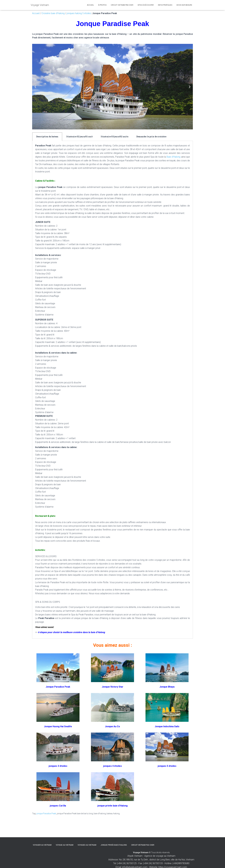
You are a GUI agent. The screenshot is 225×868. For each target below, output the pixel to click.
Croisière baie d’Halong (53, 13)
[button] (35, 87)
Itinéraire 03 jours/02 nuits (115, 137)
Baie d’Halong (174, 157)
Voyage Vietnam (141, 852)
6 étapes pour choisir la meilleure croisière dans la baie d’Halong (71, 632)
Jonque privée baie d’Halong (114, 845)
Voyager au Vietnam (42, 845)
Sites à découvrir (146, 5)
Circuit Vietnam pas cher (122, 5)
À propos (102, 5)
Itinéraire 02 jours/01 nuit (79, 137)
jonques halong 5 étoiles (78, 13)
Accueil (90, 5)
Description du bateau (47, 137)
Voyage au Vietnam (65, 845)
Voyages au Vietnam (87, 845)
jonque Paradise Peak (46, 814)
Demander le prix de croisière (151, 137)
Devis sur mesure (184, 5)
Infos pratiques (165, 5)
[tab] (47, 137)
